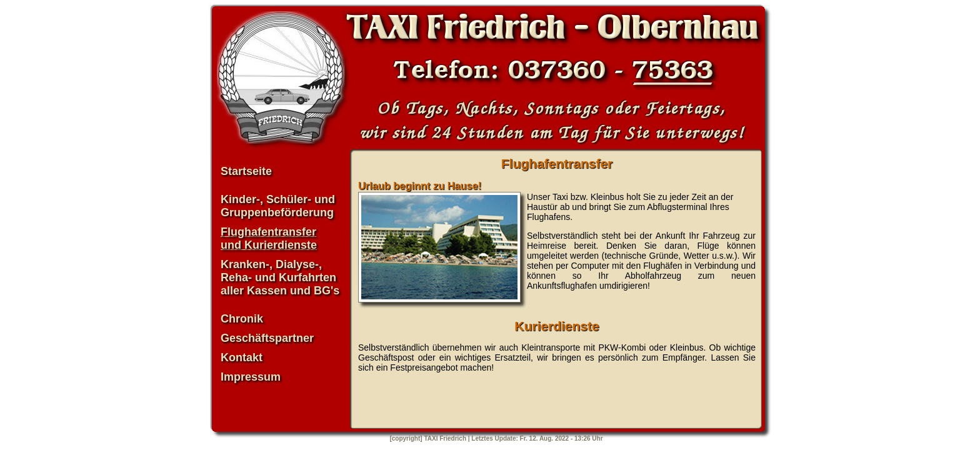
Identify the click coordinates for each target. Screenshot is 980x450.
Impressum (251, 377)
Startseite (246, 171)
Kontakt (242, 357)
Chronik (242, 319)
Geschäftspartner (267, 338)
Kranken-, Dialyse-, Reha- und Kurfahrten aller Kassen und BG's (280, 277)
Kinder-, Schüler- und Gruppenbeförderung (278, 206)
